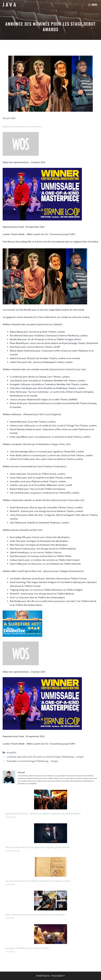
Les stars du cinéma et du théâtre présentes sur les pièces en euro (38, 881)
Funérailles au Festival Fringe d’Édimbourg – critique (32, 761)
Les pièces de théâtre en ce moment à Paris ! (27, 948)
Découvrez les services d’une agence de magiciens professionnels (37, 847)
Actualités (11, 752)
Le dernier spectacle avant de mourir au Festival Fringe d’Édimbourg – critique (45, 757)
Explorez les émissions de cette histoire (22, 126)
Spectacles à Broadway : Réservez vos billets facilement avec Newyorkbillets (43, 814)
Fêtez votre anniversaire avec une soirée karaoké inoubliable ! (36, 915)
